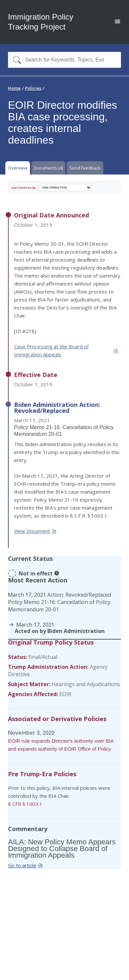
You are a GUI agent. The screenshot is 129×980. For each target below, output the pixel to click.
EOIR (65, 694)
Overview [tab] (18, 168)
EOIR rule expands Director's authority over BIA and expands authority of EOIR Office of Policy (61, 745)
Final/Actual (43, 657)
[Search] (15, 60)
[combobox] (64, 60)
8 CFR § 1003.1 (25, 804)
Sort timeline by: (24, 188)
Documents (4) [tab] (48, 168)
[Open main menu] (117, 22)
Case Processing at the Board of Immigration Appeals (66, 350)
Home (14, 88)
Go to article (26, 865)
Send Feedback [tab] (85, 168)
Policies (33, 88)
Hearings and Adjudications (86, 684)
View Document (35, 531)
